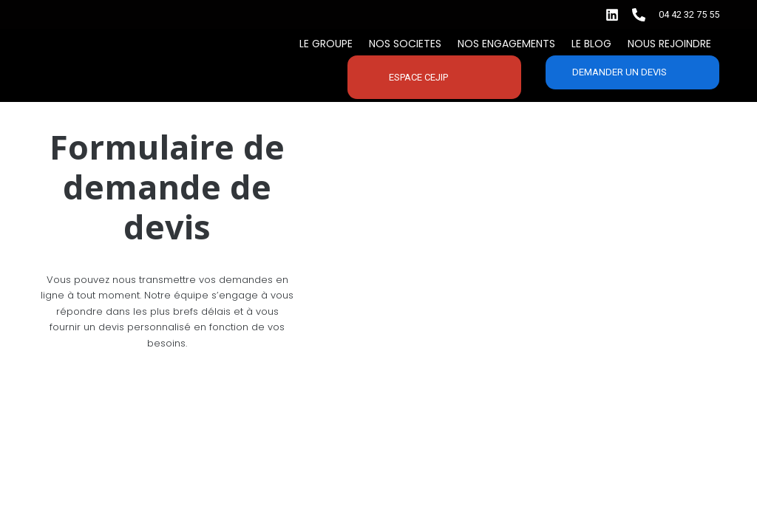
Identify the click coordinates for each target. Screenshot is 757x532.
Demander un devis (619, 72)
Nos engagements (506, 44)
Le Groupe (326, 44)
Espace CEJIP (418, 77)
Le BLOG (591, 44)
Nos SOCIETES (405, 44)
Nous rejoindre (669, 44)
